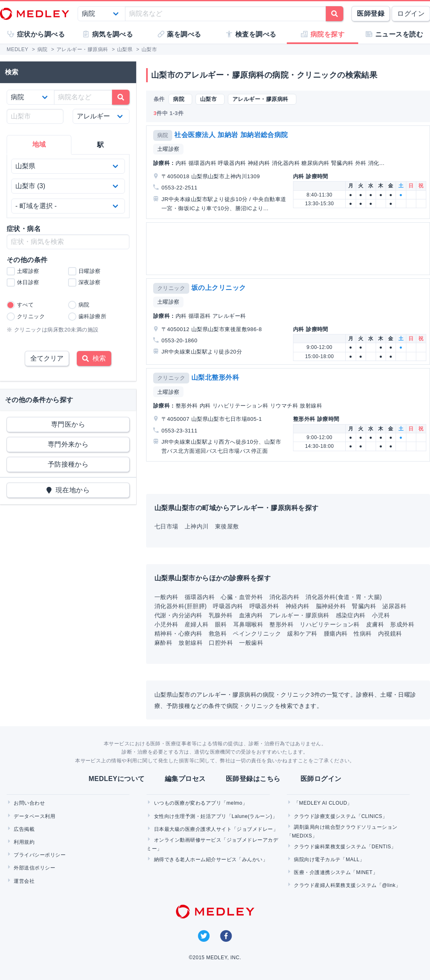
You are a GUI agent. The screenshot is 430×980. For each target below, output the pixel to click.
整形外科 (281, 624)
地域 (39, 144)
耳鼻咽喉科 (248, 624)
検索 (94, 358)
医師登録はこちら (253, 779)
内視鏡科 (390, 634)
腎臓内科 (364, 606)
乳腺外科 (221, 615)
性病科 (363, 634)
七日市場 (166, 526)
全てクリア (47, 358)
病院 (163, 135)
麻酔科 (163, 643)
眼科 (221, 624)
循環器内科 (200, 597)
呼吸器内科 (228, 606)
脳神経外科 (331, 606)
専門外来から (68, 444)
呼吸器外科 (264, 606)
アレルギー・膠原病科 (299, 615)
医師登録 (371, 14)
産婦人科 (197, 624)
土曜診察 (169, 149)
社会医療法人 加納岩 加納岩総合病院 (231, 135)
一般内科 (166, 597)
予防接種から (68, 464)
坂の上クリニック (219, 288)
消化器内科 (284, 597)
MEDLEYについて (116, 779)
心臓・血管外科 (242, 597)
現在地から (68, 490)
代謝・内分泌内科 (178, 615)
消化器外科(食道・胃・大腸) (344, 597)
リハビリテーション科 (330, 624)
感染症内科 (351, 615)
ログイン (411, 14)
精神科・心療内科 (178, 634)
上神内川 (197, 526)
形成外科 (402, 624)
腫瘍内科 (336, 634)
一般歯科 (251, 643)
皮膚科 (375, 624)
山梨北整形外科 (215, 377)
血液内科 (251, 615)
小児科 (381, 615)
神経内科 (298, 606)
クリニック (171, 288)
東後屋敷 (227, 526)
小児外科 (166, 624)
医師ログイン (321, 779)
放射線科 (191, 643)
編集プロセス (185, 779)
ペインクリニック (257, 634)
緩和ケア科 (302, 634)
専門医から (68, 424)
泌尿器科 (394, 606)
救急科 (218, 634)
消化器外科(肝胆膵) (181, 606)
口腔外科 (221, 643)
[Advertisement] (287, 249)
